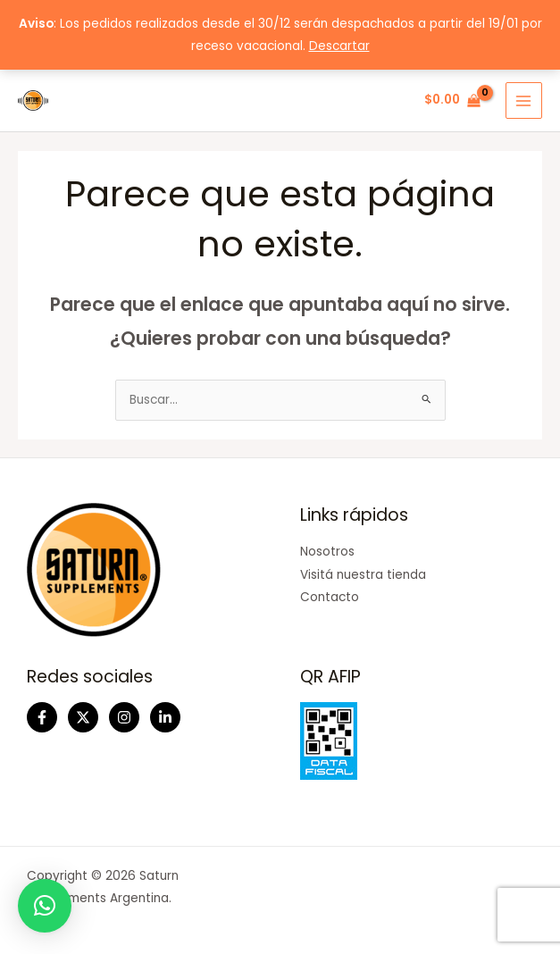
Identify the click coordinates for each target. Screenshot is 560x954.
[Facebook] (42, 717)
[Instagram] (124, 717)
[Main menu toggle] (524, 100)
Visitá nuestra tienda (363, 575)
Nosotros (327, 552)
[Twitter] (83, 717)
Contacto (330, 597)
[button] (45, 906)
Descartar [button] (339, 46)
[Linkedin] (165, 717)
